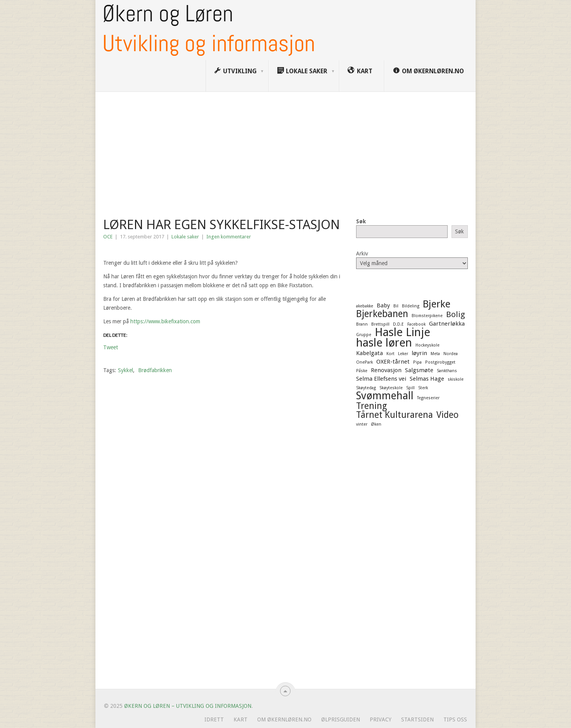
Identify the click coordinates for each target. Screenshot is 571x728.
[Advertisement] (285, 150)
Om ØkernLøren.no (284, 719)
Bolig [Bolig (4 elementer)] (456, 314)
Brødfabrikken (155, 370)
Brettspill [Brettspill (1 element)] (380, 324)
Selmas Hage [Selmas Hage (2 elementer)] (427, 379)
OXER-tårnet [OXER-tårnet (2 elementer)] (393, 362)
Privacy (381, 719)
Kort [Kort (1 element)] (390, 354)
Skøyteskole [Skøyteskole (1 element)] (391, 388)
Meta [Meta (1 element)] (435, 354)
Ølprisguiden (341, 719)
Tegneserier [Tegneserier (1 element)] (428, 398)
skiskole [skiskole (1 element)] (456, 379)
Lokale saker (185, 237)
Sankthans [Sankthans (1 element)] (447, 371)
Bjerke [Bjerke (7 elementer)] (437, 304)
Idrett (214, 719)
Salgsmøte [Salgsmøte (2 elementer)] (419, 370)
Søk (361, 221)
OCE (108, 237)
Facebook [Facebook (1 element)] (416, 324)
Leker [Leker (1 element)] (403, 354)
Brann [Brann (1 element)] (362, 324)
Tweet (111, 347)
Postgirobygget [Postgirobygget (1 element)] (440, 362)
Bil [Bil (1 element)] (396, 306)
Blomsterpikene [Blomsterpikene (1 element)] (427, 316)
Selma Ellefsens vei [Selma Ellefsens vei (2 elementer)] (381, 379)
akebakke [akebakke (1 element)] (365, 306)
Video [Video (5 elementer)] (447, 415)
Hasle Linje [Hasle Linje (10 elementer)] (402, 332)
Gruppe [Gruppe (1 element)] (364, 335)
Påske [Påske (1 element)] (362, 371)
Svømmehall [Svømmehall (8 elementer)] (385, 396)
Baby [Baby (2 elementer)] (383, 305)
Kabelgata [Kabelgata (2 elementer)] (369, 353)
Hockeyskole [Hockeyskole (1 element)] (427, 345)
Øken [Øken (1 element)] (376, 424)
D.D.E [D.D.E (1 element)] (398, 324)
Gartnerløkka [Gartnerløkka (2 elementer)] (447, 324)
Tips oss (455, 719)
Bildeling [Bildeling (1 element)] (411, 306)
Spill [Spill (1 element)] (410, 388)
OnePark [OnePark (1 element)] (364, 362)
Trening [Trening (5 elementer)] (372, 406)
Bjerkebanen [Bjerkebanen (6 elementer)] (382, 314)
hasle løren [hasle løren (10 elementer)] (384, 343)
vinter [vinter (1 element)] (362, 424)
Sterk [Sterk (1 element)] (423, 388)
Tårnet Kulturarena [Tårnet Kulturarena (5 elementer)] (395, 415)
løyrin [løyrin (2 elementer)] (419, 353)
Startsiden (417, 719)
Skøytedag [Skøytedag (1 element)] (366, 388)
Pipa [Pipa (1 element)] (417, 362)
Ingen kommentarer (229, 237)
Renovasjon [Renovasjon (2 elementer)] (386, 370)
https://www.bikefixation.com (165, 321)
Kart (241, 719)
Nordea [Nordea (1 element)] (451, 354)
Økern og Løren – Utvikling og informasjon (188, 706)
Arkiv (362, 254)
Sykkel (125, 370)
